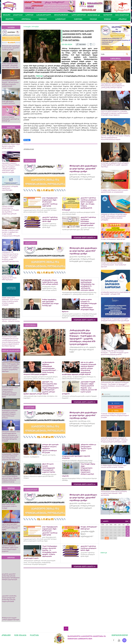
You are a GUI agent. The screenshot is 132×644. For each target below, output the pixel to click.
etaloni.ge (104, 553)
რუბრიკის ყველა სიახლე (85, 238)
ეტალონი (9, 19)
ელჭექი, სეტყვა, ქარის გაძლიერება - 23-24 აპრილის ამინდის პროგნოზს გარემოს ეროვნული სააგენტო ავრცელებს (10, 301)
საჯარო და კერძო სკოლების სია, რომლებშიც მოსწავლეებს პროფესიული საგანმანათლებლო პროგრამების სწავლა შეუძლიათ (115, 113)
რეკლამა (34, 635)
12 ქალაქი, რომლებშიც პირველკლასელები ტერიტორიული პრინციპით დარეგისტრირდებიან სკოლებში (115, 415)
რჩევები (93, 19)
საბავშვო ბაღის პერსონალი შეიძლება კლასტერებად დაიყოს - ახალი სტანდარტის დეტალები (114, 265)
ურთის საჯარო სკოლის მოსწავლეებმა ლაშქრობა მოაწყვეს (9, 506)
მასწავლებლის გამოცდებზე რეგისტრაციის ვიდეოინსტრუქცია (10, 188)
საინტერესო (60, 19)
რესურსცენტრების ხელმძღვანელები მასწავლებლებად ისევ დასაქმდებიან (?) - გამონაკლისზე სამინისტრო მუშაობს (113, 86)
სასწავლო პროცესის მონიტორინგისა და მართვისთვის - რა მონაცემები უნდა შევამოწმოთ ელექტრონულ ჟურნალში (11, 210)
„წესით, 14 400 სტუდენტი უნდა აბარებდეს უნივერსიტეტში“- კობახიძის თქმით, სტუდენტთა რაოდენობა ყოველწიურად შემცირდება (11, 368)
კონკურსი (122, 19)
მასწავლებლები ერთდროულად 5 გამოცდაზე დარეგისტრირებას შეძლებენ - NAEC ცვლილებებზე (114, 493)
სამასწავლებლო (44, 15)
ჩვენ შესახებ (20, 635)
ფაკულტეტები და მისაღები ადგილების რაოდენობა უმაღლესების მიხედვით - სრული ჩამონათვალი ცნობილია (10, 414)
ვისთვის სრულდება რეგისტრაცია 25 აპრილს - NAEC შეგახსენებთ (9, 278)
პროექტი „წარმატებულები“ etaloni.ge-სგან (113, 239)
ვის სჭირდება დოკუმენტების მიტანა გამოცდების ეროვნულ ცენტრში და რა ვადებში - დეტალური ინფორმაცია (115, 165)
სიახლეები (18, 15)
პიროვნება (26, 19)
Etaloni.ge (39, 76)
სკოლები (29, 15)
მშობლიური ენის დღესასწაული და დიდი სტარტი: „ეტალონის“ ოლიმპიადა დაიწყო (11, 48)
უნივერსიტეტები (61, 15)
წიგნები (107, 19)
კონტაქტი (6, 635)
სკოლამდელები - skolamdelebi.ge (86, 15)
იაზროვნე (78, 19)
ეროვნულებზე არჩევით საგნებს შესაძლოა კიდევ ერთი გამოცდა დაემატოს (11, 146)
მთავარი (7, 15)
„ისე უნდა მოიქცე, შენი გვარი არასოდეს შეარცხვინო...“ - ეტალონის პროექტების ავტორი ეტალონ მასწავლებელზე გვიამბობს (115, 353)
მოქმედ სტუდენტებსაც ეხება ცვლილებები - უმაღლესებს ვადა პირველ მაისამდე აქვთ (10, 65)
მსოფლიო (108, 15)
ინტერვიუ (43, 19)
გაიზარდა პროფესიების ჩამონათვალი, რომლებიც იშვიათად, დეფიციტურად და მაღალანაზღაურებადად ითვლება (115, 138)
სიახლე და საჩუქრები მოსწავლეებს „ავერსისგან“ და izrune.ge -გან (11, 119)
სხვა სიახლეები (122, 15)
